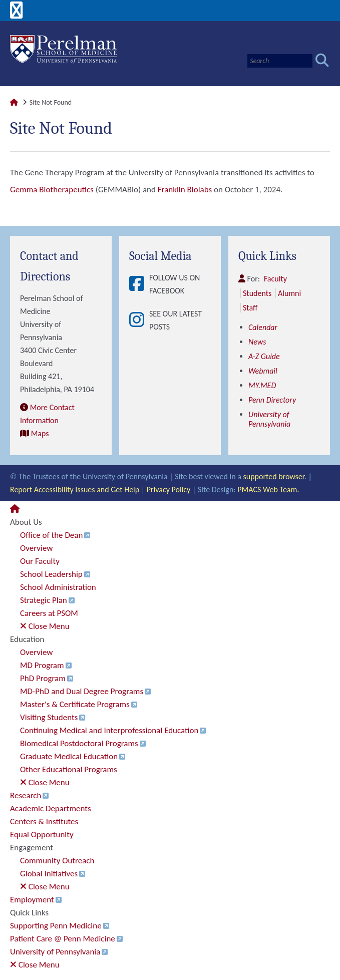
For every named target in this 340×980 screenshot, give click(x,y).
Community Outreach (57, 861)
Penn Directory (272, 400)
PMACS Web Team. (268, 489)
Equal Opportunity (42, 835)
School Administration (58, 587)
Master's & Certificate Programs (75, 704)
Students (257, 293)
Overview (36, 548)
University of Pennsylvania (269, 419)
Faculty (275, 279)
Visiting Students (49, 717)
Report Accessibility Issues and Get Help (75, 489)
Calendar (263, 327)
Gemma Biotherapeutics (52, 190)
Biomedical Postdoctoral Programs (79, 743)
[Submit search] (322, 61)
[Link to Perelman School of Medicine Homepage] (14, 102)
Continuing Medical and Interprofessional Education (109, 730)
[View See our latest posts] (139, 320)
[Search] (280, 61)
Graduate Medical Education (69, 756)
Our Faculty (40, 561)
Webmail (263, 371)
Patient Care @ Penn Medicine (63, 939)
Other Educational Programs (69, 769)
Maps (40, 433)
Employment (32, 900)
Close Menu (45, 626)
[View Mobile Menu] (17, 14)
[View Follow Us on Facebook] (139, 284)
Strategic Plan (44, 600)
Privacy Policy (169, 489)
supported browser (274, 476)
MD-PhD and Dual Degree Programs (82, 691)
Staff (250, 308)
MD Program (42, 665)
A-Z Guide (264, 356)
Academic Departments (51, 808)
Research (26, 795)
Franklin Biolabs (185, 190)
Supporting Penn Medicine (56, 926)
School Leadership (51, 574)
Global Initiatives (49, 874)
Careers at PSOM (49, 613)
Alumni (289, 293)
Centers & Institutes (44, 822)
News (257, 342)
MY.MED (262, 385)
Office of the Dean (51, 535)
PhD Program (43, 678)
